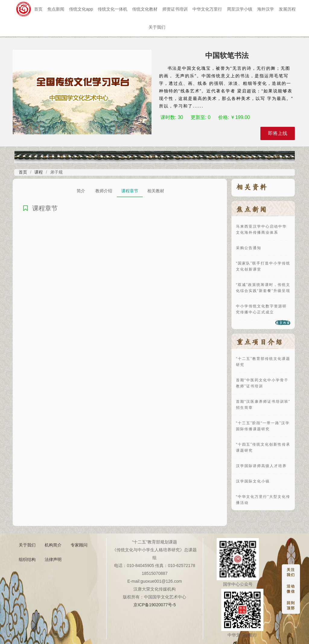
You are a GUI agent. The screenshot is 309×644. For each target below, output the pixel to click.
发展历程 (287, 9)
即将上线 (278, 133)
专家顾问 (79, 545)
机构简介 (53, 545)
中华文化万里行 (207, 9)
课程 (39, 172)
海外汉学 (266, 9)
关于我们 (157, 27)
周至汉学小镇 (240, 9)
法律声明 (53, 559)
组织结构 (27, 559)
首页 (38, 9)
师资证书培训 (175, 9)
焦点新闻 (56, 9)
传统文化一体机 (113, 9)
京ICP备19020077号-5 (154, 605)
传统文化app (81, 9)
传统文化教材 (145, 9)
